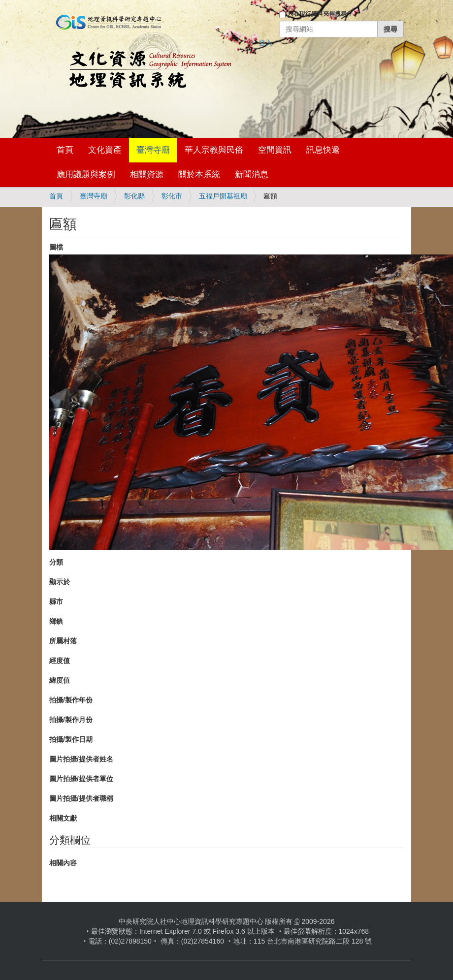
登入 (265, 43)
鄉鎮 (56, 621)
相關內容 (63, 863)
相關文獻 (63, 818)
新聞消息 (252, 174)
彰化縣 (134, 196)
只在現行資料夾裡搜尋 (317, 14)
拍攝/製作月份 (71, 720)
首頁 (65, 150)
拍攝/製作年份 (71, 700)
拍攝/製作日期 (71, 739)
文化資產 (105, 150)
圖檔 (56, 247)
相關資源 (147, 174)
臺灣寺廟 (153, 150)
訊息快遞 (323, 150)
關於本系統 (199, 174)
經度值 (60, 661)
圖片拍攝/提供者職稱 (81, 798)
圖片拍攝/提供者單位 (81, 779)
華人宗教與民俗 (214, 150)
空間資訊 (275, 150)
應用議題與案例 (86, 174)
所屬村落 (63, 641)
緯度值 (60, 680)
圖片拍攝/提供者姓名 (81, 759)
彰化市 (172, 196)
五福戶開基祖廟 (223, 196)
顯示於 (60, 582)
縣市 (56, 601)
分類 (56, 562)
